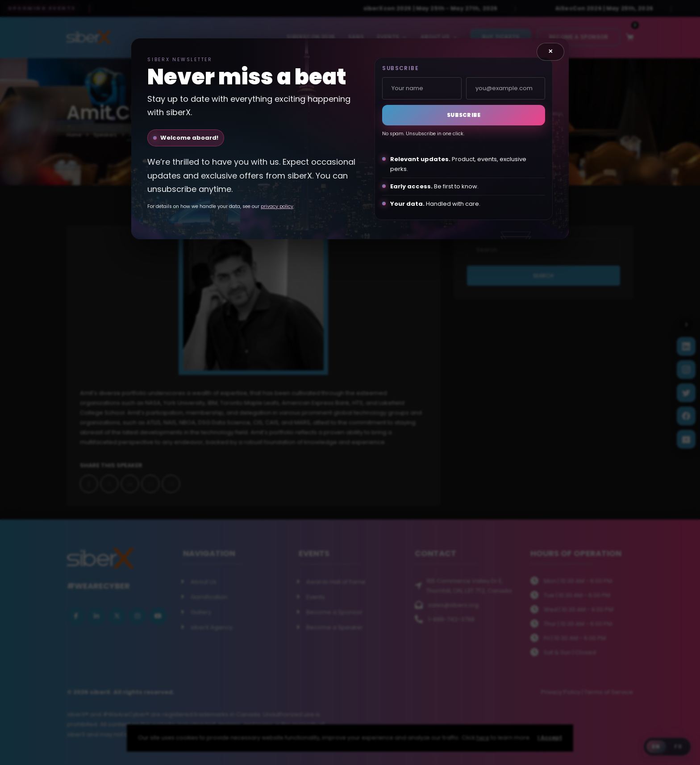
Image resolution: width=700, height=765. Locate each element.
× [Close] (551, 51)
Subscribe (464, 115)
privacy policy (277, 206)
